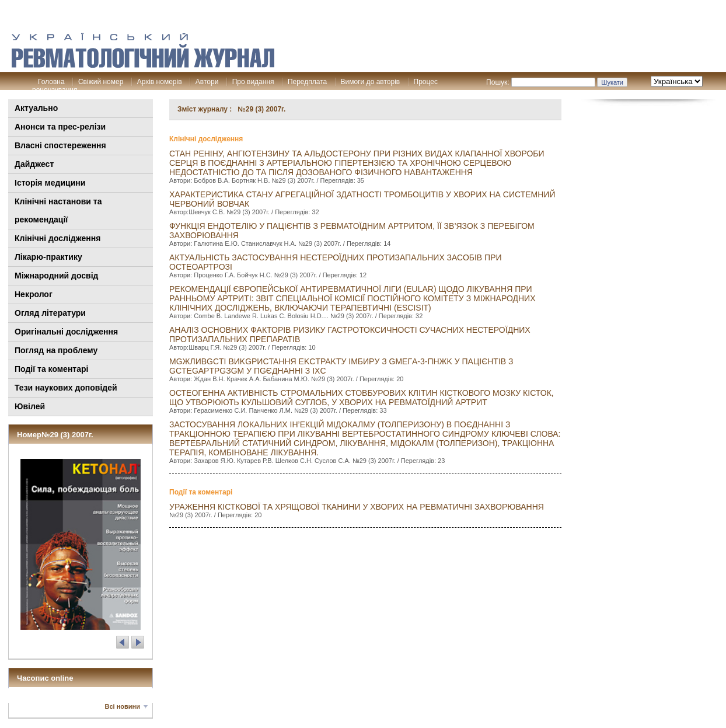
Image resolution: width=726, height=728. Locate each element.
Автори (207, 82)
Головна (51, 82)
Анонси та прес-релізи (60, 127)
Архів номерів (160, 82)
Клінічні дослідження (57, 238)
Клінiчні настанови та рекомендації (58, 210)
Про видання (253, 82)
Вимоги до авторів (371, 82)
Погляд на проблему (56, 350)
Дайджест (34, 164)
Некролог (34, 294)
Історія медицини (50, 183)
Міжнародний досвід (57, 276)
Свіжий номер (101, 82)
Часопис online (45, 678)
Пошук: (498, 82)
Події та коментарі (51, 369)
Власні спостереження (60, 145)
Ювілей (30, 406)
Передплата (307, 82)
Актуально (36, 108)
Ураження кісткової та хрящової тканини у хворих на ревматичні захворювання (357, 507)
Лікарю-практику (48, 257)
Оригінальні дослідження (66, 332)
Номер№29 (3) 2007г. (55, 435)
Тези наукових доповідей (66, 388)
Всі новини (123, 706)
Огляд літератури (50, 313)
